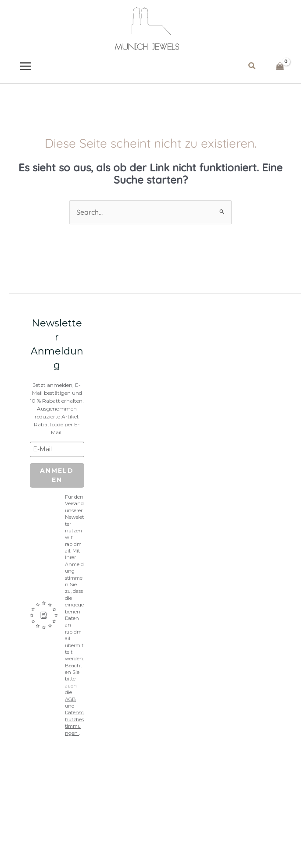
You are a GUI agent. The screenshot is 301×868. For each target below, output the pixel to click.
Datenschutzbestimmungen (74, 727)
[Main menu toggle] (26, 67)
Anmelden (57, 480)
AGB (70, 704)
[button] (252, 67)
